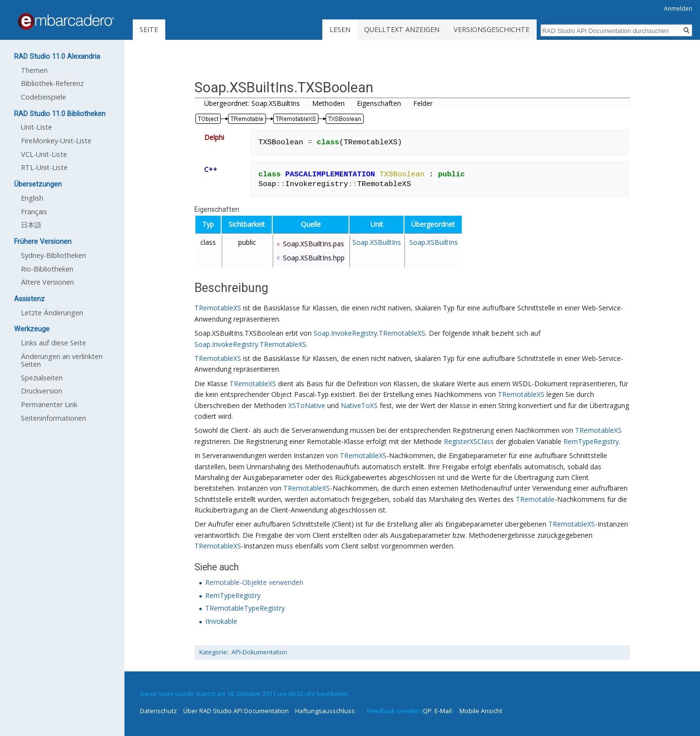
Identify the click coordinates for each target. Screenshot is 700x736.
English (32, 198)
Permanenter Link (49, 404)
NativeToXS (359, 405)
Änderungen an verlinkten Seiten (62, 360)
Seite (149, 29)
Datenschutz (158, 711)
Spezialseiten (42, 378)
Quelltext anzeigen (402, 29)
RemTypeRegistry (591, 441)
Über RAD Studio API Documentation (236, 711)
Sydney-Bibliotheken (53, 255)
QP (427, 711)
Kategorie (213, 652)
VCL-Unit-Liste (44, 154)
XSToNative (307, 405)
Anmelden (678, 9)
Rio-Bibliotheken (47, 269)
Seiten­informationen (53, 418)
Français (34, 212)
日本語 (31, 225)
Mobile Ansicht (481, 711)
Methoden (328, 103)
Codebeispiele (44, 97)
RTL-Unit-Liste (44, 167)
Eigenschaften (379, 103)
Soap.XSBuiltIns (377, 242)
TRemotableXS (218, 308)
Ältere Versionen (47, 282)
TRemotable (535, 499)
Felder (423, 103)
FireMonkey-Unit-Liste (56, 141)
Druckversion (42, 391)
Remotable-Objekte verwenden (254, 582)
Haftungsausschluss (325, 711)
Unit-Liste (36, 127)
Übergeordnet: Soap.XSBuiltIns (252, 103)
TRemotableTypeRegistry (245, 608)
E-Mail (443, 711)
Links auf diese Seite (53, 343)
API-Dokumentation (259, 652)
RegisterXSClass (469, 441)
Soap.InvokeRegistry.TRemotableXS (369, 333)
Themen (34, 70)
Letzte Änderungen (52, 313)
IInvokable (221, 621)
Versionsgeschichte (491, 29)
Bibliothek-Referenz (52, 83)
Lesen (340, 29)
